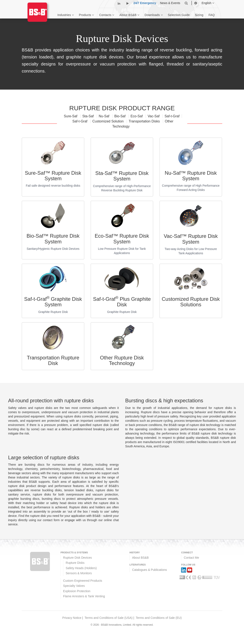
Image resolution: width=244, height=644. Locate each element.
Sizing (199, 15)
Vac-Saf (154, 116)
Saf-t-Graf (172, 116)
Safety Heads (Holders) (81, 568)
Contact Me (192, 558)
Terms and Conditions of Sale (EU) (159, 618)
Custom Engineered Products (83, 581)
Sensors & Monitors (79, 573)
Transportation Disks (145, 121)
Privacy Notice (72, 618)
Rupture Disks (75, 563)
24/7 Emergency (145, 3)
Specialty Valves (74, 586)
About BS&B (140, 558)
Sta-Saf (89, 116)
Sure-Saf (71, 116)
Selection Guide (179, 15)
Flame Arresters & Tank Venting (84, 596)
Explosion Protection (77, 591)
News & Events (170, 3)
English (208, 3)
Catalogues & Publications (149, 570)
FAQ (212, 15)
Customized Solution (108, 121)
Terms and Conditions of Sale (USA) (109, 618)
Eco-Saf (137, 116)
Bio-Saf (120, 116)
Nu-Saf (105, 116)
